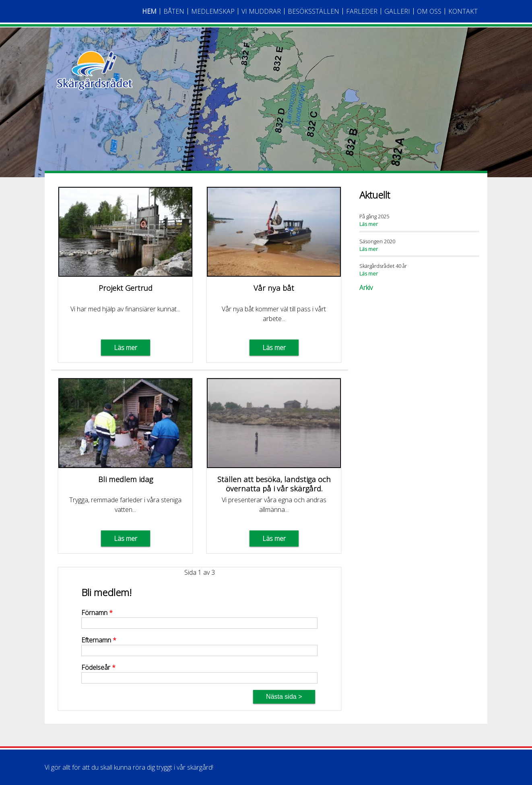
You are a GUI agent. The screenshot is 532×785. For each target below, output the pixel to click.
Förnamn (97, 613)
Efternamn (99, 640)
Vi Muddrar (261, 11)
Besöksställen (313, 11)
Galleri (397, 11)
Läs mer (126, 348)
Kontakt (463, 11)
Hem (149, 11)
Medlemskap (213, 11)
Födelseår (98, 667)
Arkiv (366, 288)
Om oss (429, 11)
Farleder (362, 11)
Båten (174, 11)
